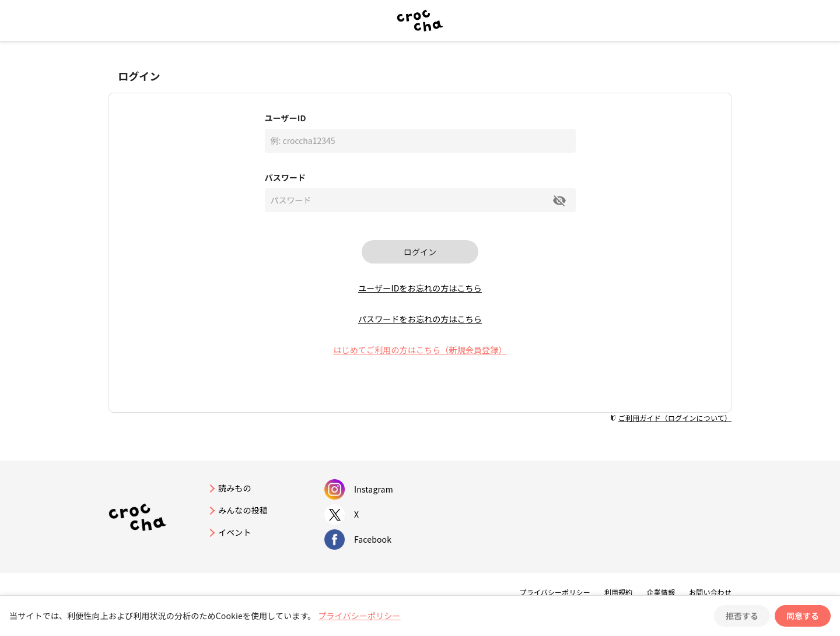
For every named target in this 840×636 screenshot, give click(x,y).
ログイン (420, 252)
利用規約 (619, 592)
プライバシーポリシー (555, 592)
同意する (803, 616)
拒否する (742, 616)
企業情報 (661, 592)
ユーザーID (286, 118)
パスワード (286, 177)
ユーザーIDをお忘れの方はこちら (420, 288)
